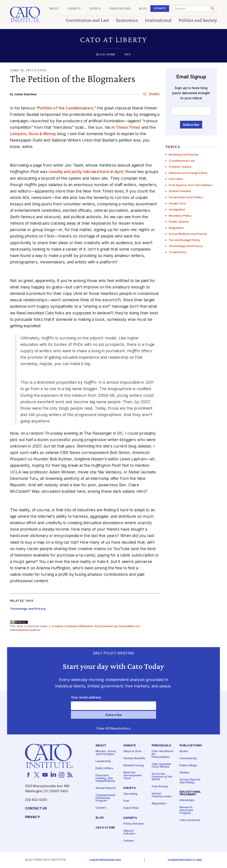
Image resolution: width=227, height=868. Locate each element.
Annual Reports (106, 788)
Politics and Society (198, 20)
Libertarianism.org (105, 860)
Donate (160, 8)
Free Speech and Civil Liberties (190, 185)
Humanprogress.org (185, 860)
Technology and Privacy (186, 246)
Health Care (177, 203)
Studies (185, 773)
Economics (127, 20)
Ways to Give (132, 751)
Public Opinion (179, 222)
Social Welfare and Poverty (188, 234)
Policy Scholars (134, 824)
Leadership (103, 761)
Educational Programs (190, 793)
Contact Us (36, 809)
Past (126, 801)
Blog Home (106, 55)
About (54, 9)
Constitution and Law (87, 20)
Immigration (177, 209)
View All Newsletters (114, 729)
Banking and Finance (184, 155)
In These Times (126, 127)
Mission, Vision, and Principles (106, 753)
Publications (120, 9)
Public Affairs (105, 768)
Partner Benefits (134, 758)
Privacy (32, 817)
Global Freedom (180, 191)
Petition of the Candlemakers (66, 108)
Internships (187, 800)
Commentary (188, 758)
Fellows (129, 841)
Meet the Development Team (133, 775)
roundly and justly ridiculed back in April (86, 172)
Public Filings (188, 766)
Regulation (176, 228)
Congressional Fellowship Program (105, 798)
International (158, 20)
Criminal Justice (180, 167)
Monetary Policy (180, 216)
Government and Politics (186, 197)
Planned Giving (134, 766)
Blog (143, 9)
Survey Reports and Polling (190, 781)
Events (95, 9)
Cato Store (105, 828)
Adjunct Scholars (129, 832)
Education (176, 179)
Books (184, 751)
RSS (128, 55)
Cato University (190, 820)
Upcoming (130, 794)
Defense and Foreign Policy (188, 173)
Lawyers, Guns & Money (33, 134)
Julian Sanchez (25, 94)
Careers (101, 808)
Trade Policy (177, 252)
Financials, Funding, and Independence (105, 778)
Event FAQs (131, 808)
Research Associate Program (186, 810)
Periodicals (161, 746)
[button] (113, 40)
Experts (74, 9)
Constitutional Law (182, 161)
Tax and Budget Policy (184, 240)
